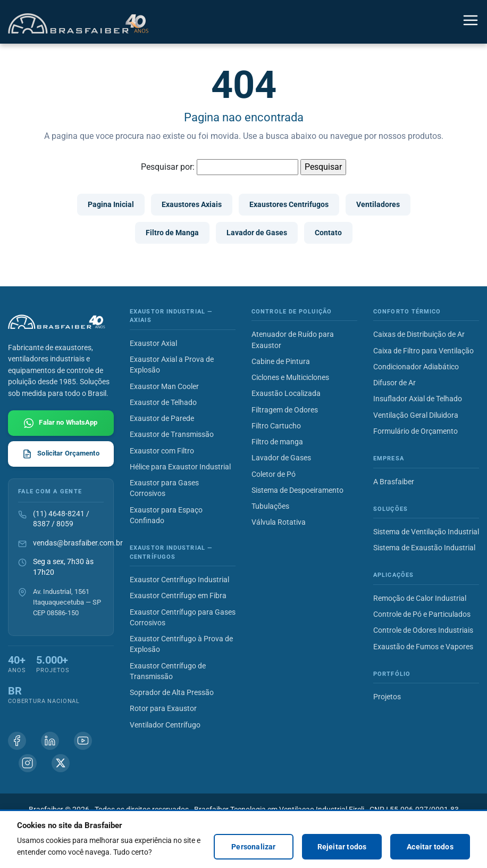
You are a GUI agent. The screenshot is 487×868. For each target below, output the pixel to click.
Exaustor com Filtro (162, 451)
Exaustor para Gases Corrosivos (164, 488)
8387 (41, 524)
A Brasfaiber (394, 482)
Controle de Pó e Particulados (422, 614)
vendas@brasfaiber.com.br (78, 543)
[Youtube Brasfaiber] (83, 741)
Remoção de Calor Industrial (420, 598)
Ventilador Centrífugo (165, 725)
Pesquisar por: (168, 167)
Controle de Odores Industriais (423, 630)
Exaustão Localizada (286, 393)
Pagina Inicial (111, 204)
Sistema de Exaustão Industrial (424, 548)
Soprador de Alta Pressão (172, 692)
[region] (244, 839)
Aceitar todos (430, 847)
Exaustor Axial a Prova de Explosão (172, 365)
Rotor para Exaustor (163, 708)
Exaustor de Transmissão (172, 434)
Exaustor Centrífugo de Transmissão (168, 671)
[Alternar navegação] (471, 22)
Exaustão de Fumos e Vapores (423, 647)
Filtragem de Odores (285, 410)
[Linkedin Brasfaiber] (50, 741)
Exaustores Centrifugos (289, 204)
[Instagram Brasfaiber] (28, 763)
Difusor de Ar (394, 383)
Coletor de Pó (274, 474)
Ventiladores (378, 204)
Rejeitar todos (342, 847)
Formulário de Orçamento (415, 431)
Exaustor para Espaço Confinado (166, 515)
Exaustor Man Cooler (164, 386)
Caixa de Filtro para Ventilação (423, 351)
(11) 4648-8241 (59, 514)
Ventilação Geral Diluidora (416, 415)
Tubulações (270, 506)
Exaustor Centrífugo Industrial (179, 580)
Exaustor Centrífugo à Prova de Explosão (181, 644)
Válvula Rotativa (279, 522)
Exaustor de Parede (162, 418)
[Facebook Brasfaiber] (17, 741)
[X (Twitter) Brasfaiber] (61, 763)
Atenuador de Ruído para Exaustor (293, 340)
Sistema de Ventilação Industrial (426, 532)
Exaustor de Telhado (163, 402)
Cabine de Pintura (281, 361)
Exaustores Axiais (192, 204)
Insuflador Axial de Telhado (418, 399)
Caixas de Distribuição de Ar (419, 334)
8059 (65, 524)
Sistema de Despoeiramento (297, 490)
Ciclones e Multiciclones (290, 377)
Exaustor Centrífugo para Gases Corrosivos (183, 617)
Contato (328, 233)
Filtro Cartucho (276, 426)
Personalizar (253, 847)
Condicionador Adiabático (416, 367)
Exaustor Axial (153, 343)
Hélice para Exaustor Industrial (180, 467)
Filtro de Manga (172, 233)
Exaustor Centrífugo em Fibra (178, 596)
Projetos (387, 697)
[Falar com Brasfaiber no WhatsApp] (61, 423)
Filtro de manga (277, 442)
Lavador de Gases (257, 233)
